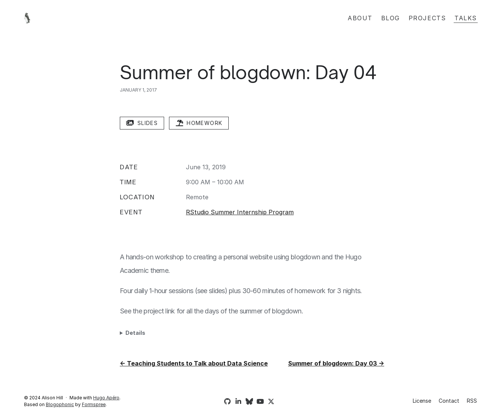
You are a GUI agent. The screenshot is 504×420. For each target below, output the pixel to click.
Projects (427, 18)
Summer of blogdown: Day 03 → (336, 363)
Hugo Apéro (106, 398)
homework (199, 123)
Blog (391, 18)
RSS (472, 401)
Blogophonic (60, 404)
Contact (449, 401)
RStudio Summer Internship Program (240, 212)
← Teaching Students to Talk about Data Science (194, 363)
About (360, 18)
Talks (466, 18)
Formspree (94, 404)
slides (142, 123)
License (422, 401)
